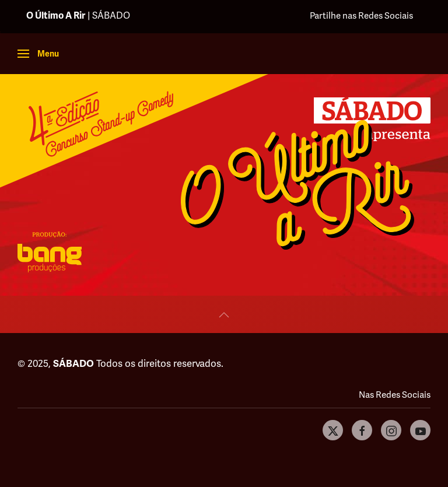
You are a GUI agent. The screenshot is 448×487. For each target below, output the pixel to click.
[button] (38, 54)
